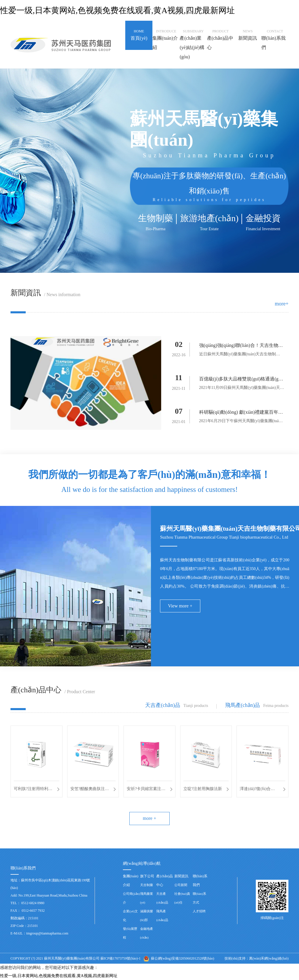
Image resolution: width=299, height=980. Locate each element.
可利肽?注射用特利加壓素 (33, 790)
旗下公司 (147, 876)
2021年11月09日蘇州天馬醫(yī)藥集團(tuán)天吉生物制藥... (242, 389)
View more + (180, 606)
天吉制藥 (147, 885)
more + (149, 818)
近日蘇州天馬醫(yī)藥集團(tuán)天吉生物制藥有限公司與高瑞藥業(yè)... (240, 355)
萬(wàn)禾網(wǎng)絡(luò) (269, 958)
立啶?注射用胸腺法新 (203, 789)
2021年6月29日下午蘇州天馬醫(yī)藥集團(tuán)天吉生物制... (241, 422)
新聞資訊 (181, 876)
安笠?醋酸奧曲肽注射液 (90, 790)
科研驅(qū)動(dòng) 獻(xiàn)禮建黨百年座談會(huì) (241, 413)
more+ (282, 304)
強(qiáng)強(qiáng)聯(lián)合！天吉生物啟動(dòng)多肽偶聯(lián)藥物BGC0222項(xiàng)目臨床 (241, 346)
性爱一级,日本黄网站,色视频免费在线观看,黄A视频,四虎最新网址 (117, 10)
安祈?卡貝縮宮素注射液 (146, 790)
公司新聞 (181, 885)
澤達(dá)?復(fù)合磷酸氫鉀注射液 (257, 790)
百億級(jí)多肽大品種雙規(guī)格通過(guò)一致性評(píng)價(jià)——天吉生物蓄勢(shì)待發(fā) (241, 380)
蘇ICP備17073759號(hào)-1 (121, 958)
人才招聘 (199, 911)
